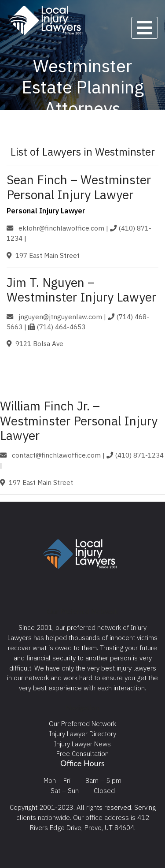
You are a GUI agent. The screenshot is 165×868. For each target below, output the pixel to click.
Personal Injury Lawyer (46, 211)
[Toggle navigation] (145, 28)
